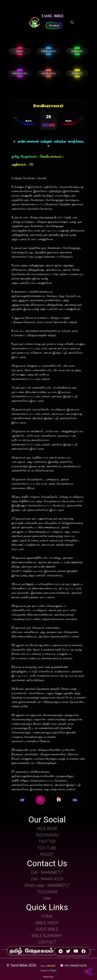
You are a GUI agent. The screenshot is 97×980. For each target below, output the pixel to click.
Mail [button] (47, 898)
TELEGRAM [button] (47, 892)
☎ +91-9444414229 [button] (74, 966)
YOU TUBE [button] (47, 848)
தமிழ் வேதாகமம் (24, 157)
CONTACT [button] (47, 942)
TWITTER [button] (47, 842)
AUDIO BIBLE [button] (47, 929)
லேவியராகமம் (51, 157)
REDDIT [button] (47, 854)
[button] (35, 23)
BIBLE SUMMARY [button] (47, 936)
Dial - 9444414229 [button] (47, 879)
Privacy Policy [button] (48, 977)
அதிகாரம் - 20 (22, 165)
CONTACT (77, 73)
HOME (20, 51)
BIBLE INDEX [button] (47, 923)
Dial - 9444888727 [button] (47, 872)
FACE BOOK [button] (47, 829)
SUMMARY (77, 51)
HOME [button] (47, 916)
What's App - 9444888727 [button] (47, 885)
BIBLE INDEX (48, 51)
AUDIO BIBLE (48, 73)
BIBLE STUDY (20, 73)
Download (54, 25)
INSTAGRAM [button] (47, 835)
